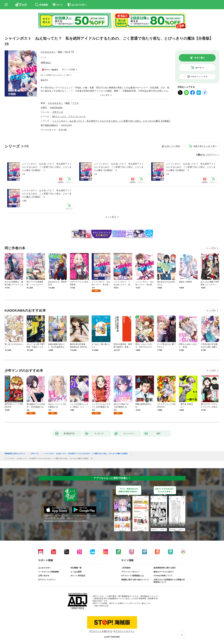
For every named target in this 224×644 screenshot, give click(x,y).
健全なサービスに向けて (164, 572)
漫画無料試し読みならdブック (15, 454)
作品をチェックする (199, 77)
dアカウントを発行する (101, 631)
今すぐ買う (200, 58)
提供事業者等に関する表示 (165, 568)
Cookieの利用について (163, 576)
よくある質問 (76, 572)
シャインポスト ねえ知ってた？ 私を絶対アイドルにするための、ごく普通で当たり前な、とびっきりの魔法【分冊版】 (112, 121)
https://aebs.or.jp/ (101, 606)
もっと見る (211, 248)
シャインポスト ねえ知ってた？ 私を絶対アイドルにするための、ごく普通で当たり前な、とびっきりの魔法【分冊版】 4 (47, 194)
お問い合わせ (44, 576)
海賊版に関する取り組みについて (135, 580)
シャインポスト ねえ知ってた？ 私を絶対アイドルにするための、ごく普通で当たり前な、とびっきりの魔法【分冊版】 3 (191, 167)
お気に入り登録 (172, 146)
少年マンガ (58, 112)
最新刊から (213, 155)
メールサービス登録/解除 (49, 572)
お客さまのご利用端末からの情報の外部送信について (169, 581)
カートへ (200, 68)
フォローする (73, 52)
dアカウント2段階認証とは (132, 576)
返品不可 (44, 80)
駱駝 (60, 52)
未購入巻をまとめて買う (205, 146)
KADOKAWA (56, 108)
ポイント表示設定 (78, 576)
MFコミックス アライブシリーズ (69, 116)
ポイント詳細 (68, 69)
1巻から (201, 155)
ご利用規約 (126, 568)
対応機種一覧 (76, 568)
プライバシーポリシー (130, 572)
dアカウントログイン (47, 580)
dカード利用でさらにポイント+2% (55, 75)
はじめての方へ (45, 568)
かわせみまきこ (48, 52)
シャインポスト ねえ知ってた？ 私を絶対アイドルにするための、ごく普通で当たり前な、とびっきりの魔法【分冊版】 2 (119, 167)
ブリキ (76, 103)
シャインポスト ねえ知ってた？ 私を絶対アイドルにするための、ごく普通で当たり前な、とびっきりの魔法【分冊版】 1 (47, 167)
